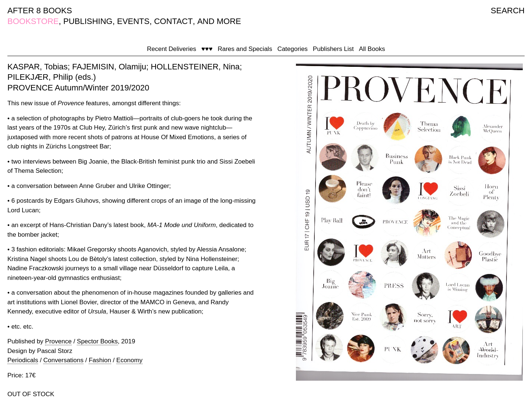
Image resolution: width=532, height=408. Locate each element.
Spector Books (97, 341)
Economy (129, 360)
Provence (58, 341)
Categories (293, 49)
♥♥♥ (207, 49)
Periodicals (23, 360)
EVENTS (133, 21)
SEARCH (508, 11)
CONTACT (173, 21)
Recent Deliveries (172, 49)
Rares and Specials (245, 49)
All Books (372, 49)
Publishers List (333, 49)
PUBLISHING (88, 21)
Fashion (100, 360)
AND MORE (219, 21)
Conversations (63, 360)
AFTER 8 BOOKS (40, 11)
